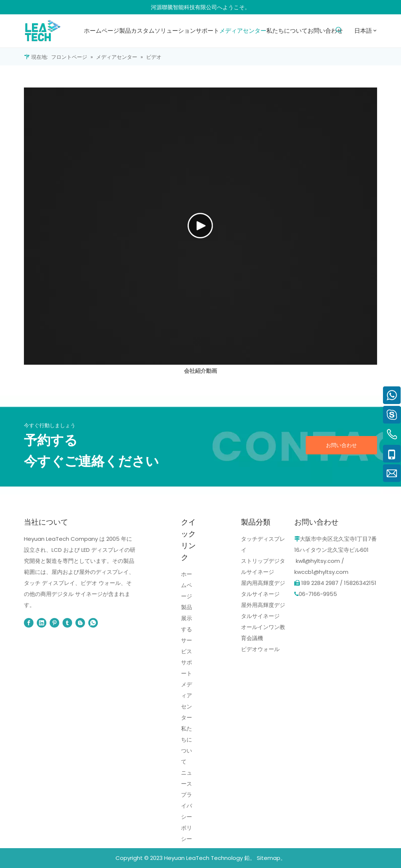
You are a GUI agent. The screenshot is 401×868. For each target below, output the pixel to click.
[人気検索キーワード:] (339, 30)
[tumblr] (67, 623)
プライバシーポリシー (187, 817)
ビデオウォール (260, 649)
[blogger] (80, 623)
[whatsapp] (93, 623)
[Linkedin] (42, 623)
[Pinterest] (54, 623)
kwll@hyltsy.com (318, 561)
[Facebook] (29, 623)
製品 (187, 607)
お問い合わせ (341, 445)
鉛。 (250, 858)
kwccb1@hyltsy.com (321, 572)
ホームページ (187, 585)
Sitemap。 (271, 858)
